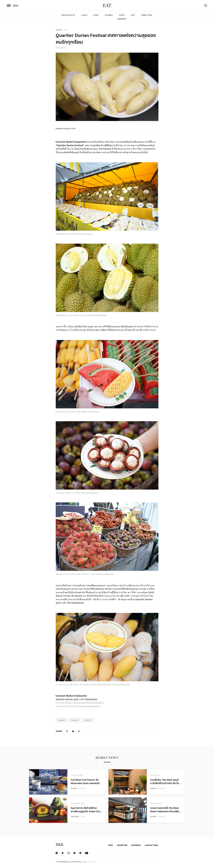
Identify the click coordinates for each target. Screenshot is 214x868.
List (133, 15)
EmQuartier (61, 48)
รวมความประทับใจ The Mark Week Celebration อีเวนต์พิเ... (166, 810)
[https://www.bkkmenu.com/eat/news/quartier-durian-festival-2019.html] (79, 731)
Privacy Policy (93, 862)
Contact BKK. (152, 845)
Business (136, 845)
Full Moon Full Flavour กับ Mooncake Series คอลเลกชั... (86, 782)
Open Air (88, 720)
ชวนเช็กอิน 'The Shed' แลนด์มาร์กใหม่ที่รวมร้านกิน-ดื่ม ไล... (165, 782)
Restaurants (68, 15)
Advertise (122, 845)
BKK (16, 6)
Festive (83, 817)
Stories (109, 15)
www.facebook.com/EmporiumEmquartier (78, 706)
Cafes (84, 15)
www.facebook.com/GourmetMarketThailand (80, 703)
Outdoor (62, 720)
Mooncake (82, 789)
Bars (96, 15)
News (122, 15)
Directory (147, 15)
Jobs (110, 845)
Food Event (162, 817)
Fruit (65, 30)
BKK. (60, 845)
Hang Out (75, 720)
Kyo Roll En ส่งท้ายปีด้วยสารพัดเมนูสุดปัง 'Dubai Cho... (86, 810)
